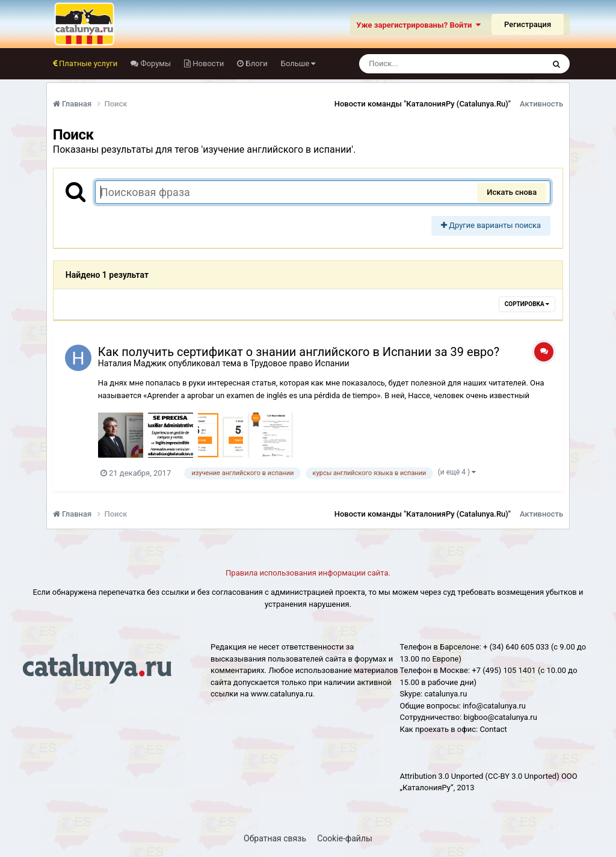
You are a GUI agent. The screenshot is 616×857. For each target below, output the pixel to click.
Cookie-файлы (345, 838)
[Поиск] (429, 64)
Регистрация (528, 24)
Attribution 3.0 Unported (441, 776)
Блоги (255, 63)
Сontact (493, 729)
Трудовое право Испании (299, 363)
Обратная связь (275, 838)
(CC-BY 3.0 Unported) (522, 776)
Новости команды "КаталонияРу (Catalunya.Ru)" (423, 104)
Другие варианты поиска (491, 225)
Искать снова (512, 192)
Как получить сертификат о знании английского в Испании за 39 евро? (299, 352)
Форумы (155, 63)
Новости (207, 63)
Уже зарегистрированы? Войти (418, 25)
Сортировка (527, 304)
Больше (298, 63)
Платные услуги (87, 63)
